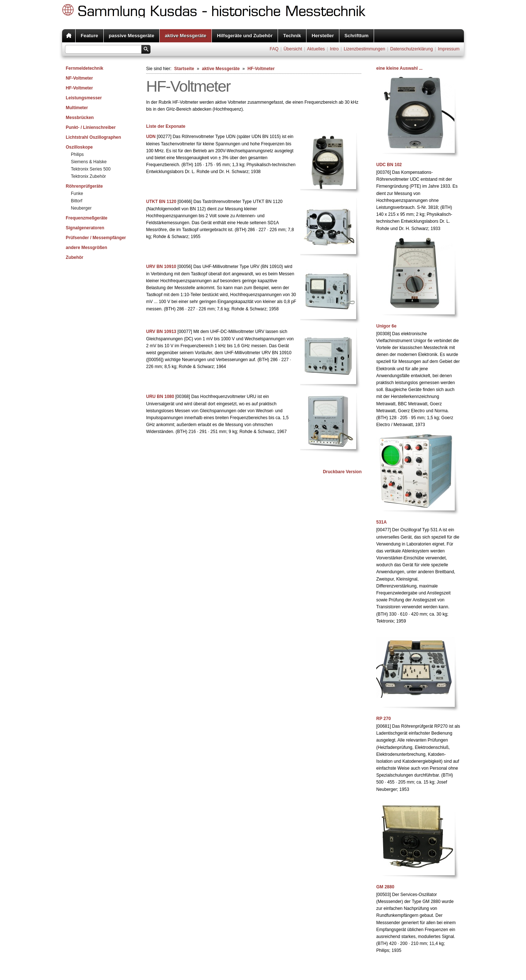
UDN (151, 137)
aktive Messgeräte (186, 36)
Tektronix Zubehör (88, 176)
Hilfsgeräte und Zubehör (245, 36)
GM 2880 (385, 887)
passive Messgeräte (132, 36)
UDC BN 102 (389, 165)
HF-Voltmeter (79, 88)
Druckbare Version (342, 472)
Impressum (449, 49)
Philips (77, 154)
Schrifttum (357, 36)
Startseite (184, 69)
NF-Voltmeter (79, 78)
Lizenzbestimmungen (364, 49)
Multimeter (77, 108)
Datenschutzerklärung (411, 49)
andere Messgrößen (86, 248)
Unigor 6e (386, 326)
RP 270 (384, 719)
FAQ (274, 49)
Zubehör (75, 257)
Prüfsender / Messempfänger (96, 238)
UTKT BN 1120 (161, 202)
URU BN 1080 (160, 397)
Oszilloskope (79, 147)
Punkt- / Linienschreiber (91, 127)
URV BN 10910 (161, 267)
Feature (89, 36)
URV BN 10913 (161, 332)
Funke (77, 194)
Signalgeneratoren (85, 228)
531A (382, 522)
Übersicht (293, 49)
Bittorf (77, 201)
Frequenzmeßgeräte (87, 218)
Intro (334, 49)
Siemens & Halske (89, 162)
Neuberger (81, 208)
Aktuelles (316, 49)
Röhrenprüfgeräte (84, 186)
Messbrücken (80, 118)
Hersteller (323, 36)
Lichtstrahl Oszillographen (93, 137)
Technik (292, 36)
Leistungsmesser (84, 98)
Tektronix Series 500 (91, 169)
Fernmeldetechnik (85, 68)
